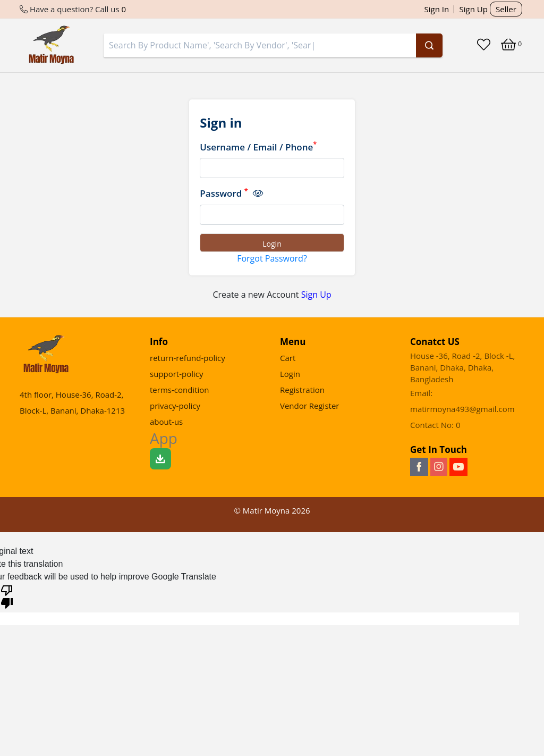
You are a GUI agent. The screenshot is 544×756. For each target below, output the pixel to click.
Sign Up (474, 9)
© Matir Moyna (272, 510)
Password (231, 193)
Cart (288, 358)
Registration (302, 390)
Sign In (437, 9)
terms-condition (180, 390)
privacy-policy (175, 406)
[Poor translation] (7, 596)
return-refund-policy (188, 358)
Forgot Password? (272, 258)
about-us (166, 422)
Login (290, 374)
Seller (506, 9)
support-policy (177, 374)
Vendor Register (309, 406)
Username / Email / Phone (258, 147)
